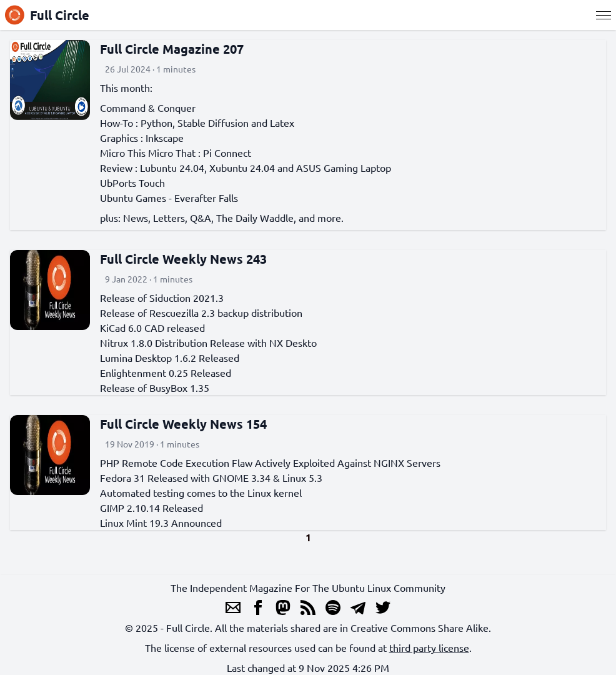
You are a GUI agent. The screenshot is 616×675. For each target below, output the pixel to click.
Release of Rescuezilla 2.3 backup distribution (201, 312)
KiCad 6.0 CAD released (152, 327)
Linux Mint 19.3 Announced (161, 522)
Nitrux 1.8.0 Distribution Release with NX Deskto (208, 342)
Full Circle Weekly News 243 (183, 259)
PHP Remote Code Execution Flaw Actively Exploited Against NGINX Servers (270, 462)
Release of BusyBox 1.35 (155, 387)
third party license (429, 647)
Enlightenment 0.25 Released (166, 372)
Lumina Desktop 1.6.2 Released (170, 357)
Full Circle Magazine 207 (172, 49)
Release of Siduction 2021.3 (162, 297)
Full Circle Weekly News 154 (183, 424)
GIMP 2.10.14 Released (152, 507)
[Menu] (604, 15)
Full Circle (47, 15)
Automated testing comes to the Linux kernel (201, 492)
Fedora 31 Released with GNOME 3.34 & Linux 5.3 (211, 477)
